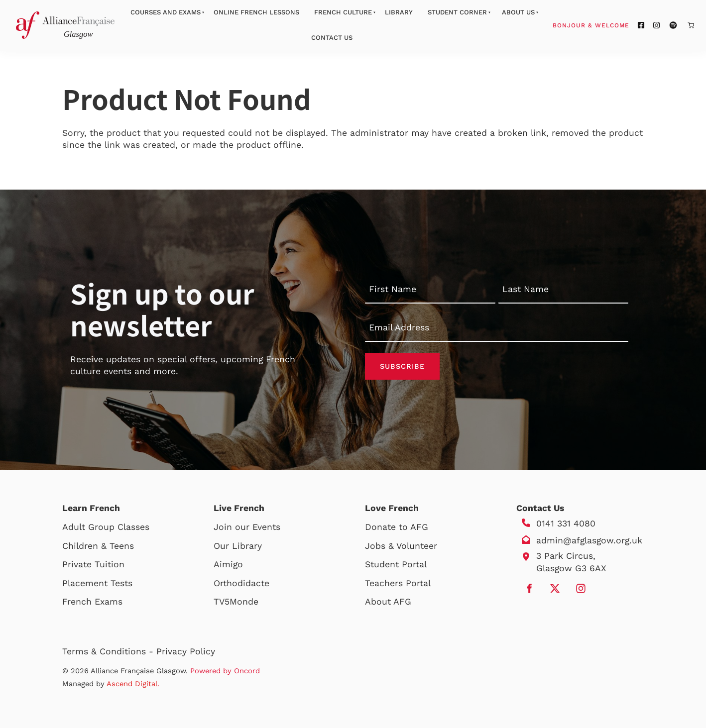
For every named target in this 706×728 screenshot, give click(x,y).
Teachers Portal (398, 583)
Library (399, 12)
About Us (518, 12)
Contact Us (332, 38)
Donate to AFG (397, 527)
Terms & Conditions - (109, 651)
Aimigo (228, 564)
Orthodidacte (241, 583)
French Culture (343, 12)
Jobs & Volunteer (401, 546)
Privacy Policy (186, 651)
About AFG (388, 602)
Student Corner (457, 12)
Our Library (238, 546)
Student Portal (396, 564)
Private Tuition (93, 564)
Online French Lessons (256, 12)
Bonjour (610, 25)
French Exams (92, 602)
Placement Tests (97, 583)
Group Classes (119, 527)
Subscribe (402, 366)
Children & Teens (98, 546)
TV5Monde (236, 602)
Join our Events (247, 527)
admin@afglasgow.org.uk (589, 540)
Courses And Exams (166, 12)
